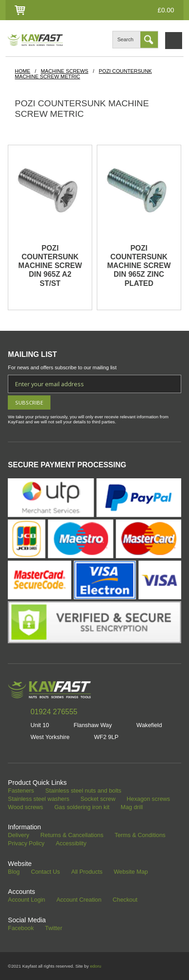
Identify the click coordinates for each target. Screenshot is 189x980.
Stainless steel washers (39, 799)
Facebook (21, 928)
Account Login (26, 900)
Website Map (131, 872)
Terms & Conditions (140, 835)
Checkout (125, 900)
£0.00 (166, 10)
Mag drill (132, 808)
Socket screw (98, 799)
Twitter (54, 928)
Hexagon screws (148, 799)
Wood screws (25, 808)
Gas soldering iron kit (82, 808)
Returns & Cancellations (72, 835)
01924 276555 (54, 712)
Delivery (18, 835)
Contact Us (45, 872)
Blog (14, 872)
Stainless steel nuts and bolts (83, 791)
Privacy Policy (26, 844)
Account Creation (79, 900)
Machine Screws (65, 71)
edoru (96, 966)
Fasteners (21, 791)
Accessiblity (71, 844)
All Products (87, 872)
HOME (22, 71)
